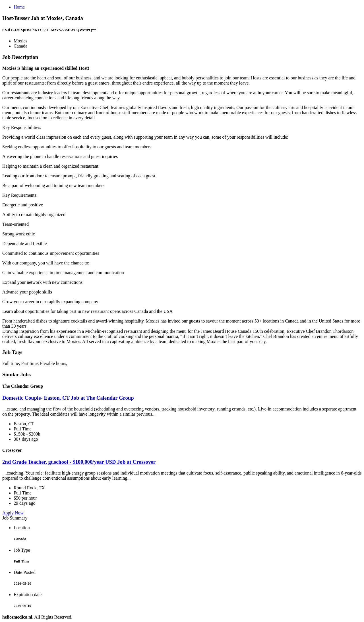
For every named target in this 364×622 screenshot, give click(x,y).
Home (19, 7)
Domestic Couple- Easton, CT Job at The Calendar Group (68, 398)
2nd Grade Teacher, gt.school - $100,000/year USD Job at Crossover (79, 462)
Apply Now (13, 513)
